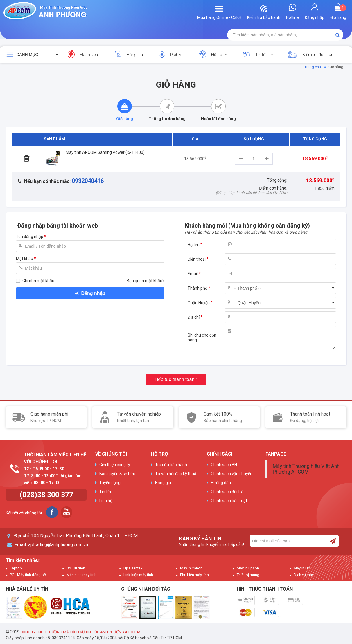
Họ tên (194, 245)
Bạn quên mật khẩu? (146, 281)
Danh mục (27, 55)
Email (193, 274)
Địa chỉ (194, 317)
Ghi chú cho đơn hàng (202, 338)
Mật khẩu (25, 259)
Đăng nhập (93, 293)
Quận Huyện (199, 303)
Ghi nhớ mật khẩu (38, 281)
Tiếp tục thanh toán (175, 379)
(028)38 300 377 (46, 495)
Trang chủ (313, 67)
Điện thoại (197, 259)
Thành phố (197, 288)
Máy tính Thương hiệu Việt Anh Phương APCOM (306, 469)
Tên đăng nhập (30, 237)
